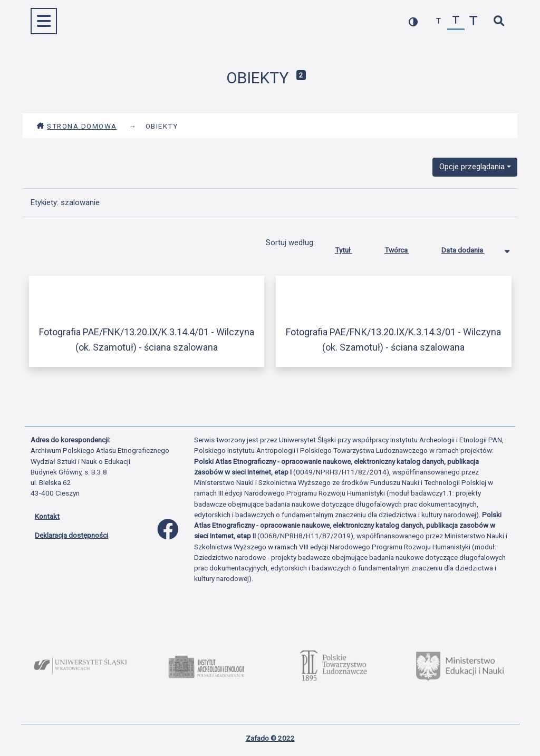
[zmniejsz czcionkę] (438, 21)
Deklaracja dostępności (71, 535)
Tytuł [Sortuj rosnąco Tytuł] (351, 248)
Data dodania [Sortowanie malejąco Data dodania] (471, 248)
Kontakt (47, 516)
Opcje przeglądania (472, 167)
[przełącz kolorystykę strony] (413, 21)
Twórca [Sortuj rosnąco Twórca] (405, 248)
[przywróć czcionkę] (456, 21)
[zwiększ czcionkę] (473, 21)
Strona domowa (77, 126)
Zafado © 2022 (270, 738)
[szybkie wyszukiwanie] (499, 21)
